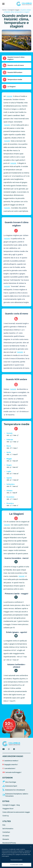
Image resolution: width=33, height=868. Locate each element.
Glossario (6, 839)
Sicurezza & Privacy (9, 843)
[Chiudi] (31, 847)
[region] (16, 856)
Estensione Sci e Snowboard (15, 790)
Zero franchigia (11, 782)
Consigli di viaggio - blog (11, 805)
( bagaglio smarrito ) (10, 765)
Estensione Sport (11, 786)
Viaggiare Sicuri (8, 809)
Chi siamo (6, 836)
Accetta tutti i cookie (16, 865)
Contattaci (6, 832)
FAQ (4, 825)
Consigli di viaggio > (14, 10)
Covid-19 (6, 816)
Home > (5, 10)
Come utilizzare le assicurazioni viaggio (16, 812)
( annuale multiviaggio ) (12, 772)
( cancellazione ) (9, 768)
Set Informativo (8, 829)
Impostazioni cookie (16, 860)
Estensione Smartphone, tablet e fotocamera (17, 795)
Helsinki (9, 96)
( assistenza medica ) (10, 761)
